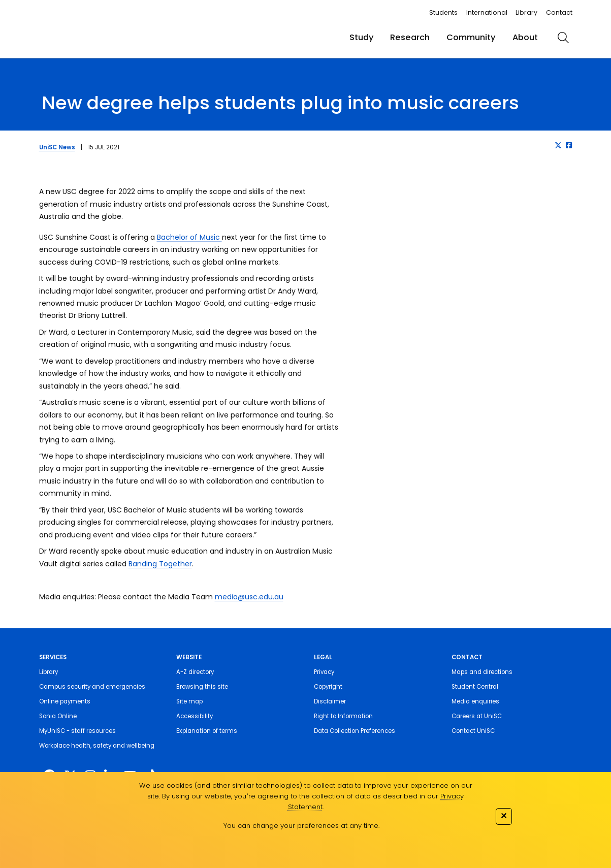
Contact (559, 12)
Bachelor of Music (189, 237)
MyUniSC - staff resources (77, 731)
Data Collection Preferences (355, 731)
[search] (564, 38)
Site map (189, 701)
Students (443, 12)
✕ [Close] (504, 815)
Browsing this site (202, 687)
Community (471, 37)
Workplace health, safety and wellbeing (97, 746)
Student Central (475, 687)
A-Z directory (195, 672)
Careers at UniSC (477, 716)
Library (526, 12)
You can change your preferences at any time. (301, 826)
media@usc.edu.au (249, 597)
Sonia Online (58, 716)
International (487, 12)
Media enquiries (475, 701)
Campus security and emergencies (92, 687)
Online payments (65, 701)
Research (410, 37)
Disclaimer (330, 701)
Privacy (324, 672)
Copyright (328, 687)
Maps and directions (482, 672)
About (525, 37)
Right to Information (343, 716)
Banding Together (160, 564)
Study (362, 37)
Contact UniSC (473, 731)
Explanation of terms (207, 731)
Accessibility (195, 716)
